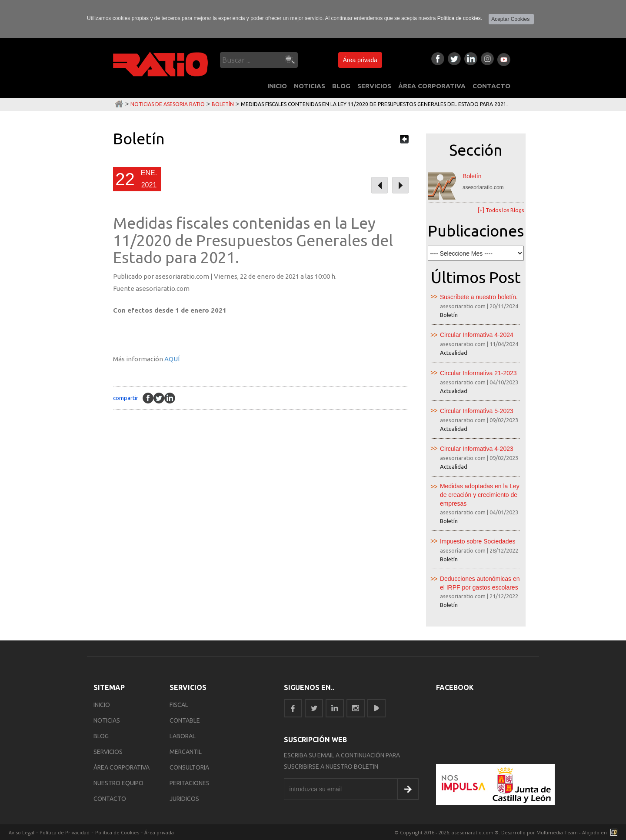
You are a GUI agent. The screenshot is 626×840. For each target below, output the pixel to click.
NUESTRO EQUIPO (118, 783)
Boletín (223, 104)
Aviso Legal (22, 832)
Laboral (183, 736)
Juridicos (184, 799)
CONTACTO (491, 86)
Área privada (360, 60)
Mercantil (186, 752)
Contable (185, 720)
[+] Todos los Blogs (501, 210)
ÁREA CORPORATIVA (432, 86)
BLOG (341, 86)
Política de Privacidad (65, 832)
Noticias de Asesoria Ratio (168, 104)
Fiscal (179, 705)
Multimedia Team (557, 832)
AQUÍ (172, 359)
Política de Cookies (117, 832)
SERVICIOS (374, 86)
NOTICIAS (310, 86)
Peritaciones (190, 783)
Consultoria (189, 767)
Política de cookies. (460, 18)
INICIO (277, 86)
